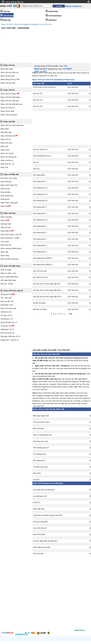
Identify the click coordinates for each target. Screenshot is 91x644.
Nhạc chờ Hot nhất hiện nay (11, 84)
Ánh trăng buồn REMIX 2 (43, 245)
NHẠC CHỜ (6, 6)
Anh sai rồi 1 (38, 74)
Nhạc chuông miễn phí (15, 2)
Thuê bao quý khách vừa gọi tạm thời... (48, 497)
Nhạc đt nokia (6, 250)
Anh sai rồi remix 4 (40, 130)
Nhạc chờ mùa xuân (8, 288)
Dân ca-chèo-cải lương (9, 239)
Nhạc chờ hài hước (8, 116)
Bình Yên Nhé (38, 410)
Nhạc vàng (5, 236)
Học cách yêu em (40, 509)
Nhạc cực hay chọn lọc (10, 53)
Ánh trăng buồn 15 (40, 181)
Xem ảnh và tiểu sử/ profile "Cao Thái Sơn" (52, 331)
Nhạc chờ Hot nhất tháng (10, 77)
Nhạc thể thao (6, 162)
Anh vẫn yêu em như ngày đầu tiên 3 (47, 277)
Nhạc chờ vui (6, 119)
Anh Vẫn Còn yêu (40, 251)
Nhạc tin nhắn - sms (8, 253)
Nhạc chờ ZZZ (7, 24)
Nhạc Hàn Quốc (7, 49)
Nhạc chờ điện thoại (12, 246)
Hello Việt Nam (39, 490)
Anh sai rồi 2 (38, 80)
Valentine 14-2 (6, 292)
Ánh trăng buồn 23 (40, 200)
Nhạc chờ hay (9, 45)
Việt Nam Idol (6, 204)
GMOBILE (53, 20)
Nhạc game (5, 179)
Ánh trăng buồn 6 (40, 226)
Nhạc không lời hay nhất (10, 60)
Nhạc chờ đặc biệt (11, 154)
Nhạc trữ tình (6, 208)
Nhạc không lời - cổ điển (10, 218)
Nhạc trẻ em (5, 169)
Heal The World (39, 516)
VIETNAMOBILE (55, 16)
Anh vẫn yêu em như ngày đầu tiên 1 (47, 270)
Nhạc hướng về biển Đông (11, 229)
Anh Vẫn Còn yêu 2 (40, 257)
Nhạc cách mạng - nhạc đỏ (11, 215)
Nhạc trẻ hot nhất (7, 91)
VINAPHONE (8, 16)
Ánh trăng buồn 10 (40, 168)
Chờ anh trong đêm (40, 503)
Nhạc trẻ (4, 201)
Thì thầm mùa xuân (40, 448)
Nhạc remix (5, 130)
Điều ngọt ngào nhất (41, 397)
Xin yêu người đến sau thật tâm (45, 522)
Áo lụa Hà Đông (39, 283)
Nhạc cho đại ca (7, 140)
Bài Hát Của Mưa (40, 289)
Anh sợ (36, 142)
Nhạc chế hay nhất (8, 63)
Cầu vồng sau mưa (40, 423)
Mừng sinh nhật (7, 274)
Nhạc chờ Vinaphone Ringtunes (27, 24)
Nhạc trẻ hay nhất (7, 56)
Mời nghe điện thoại (8, 260)
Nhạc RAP (5, 109)
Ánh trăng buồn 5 (40, 219)
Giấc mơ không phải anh (42, 416)
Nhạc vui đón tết (7, 281)
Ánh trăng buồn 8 (40, 232)
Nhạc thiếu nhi (6, 211)
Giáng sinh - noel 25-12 (10, 320)
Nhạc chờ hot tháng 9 (9, 74)
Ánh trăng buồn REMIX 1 (43, 238)
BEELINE (7, 20)
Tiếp (70, 294)
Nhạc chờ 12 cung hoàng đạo (12, 105)
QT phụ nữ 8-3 (6, 295)
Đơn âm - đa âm (7, 264)
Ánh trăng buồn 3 (40, 206)
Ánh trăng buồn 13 (40, 174)
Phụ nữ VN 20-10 (7, 313)
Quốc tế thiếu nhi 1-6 (9, 302)
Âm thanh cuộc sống (9, 158)
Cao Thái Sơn (46, 24)
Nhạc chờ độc (9, 102)
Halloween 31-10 (7, 310)
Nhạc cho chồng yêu (9, 137)
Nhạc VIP (4, 147)
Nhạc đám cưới (7, 285)
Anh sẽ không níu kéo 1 (42, 136)
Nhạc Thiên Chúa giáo (9, 183)
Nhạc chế (4, 126)
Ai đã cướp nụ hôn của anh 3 (44, 67)
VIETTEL (7, 11)
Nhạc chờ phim (6, 197)
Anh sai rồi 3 (38, 86)
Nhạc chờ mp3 (10, 193)
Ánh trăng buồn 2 (40, 187)
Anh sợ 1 (36, 149)
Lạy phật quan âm (40, 477)
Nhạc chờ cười (6, 123)
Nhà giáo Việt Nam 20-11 (10, 317)
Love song (5, 222)
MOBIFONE (53, 11)
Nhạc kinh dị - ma (7, 144)
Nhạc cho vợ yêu (7, 133)
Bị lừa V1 (37, 484)
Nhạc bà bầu (5, 172)
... (67, 294)
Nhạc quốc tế (6, 225)
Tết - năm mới (6, 278)
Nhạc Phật (5, 186)
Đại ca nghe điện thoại (9, 257)
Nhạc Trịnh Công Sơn (9, 165)
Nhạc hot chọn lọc (8, 88)
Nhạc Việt (4, 232)
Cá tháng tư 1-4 (7, 299)
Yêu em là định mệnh (41, 403)
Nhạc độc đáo (6, 112)
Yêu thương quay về (41, 429)
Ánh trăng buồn (39, 155)
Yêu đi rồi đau (38, 535)
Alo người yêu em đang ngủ (44, 471)
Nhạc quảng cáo (7, 176)
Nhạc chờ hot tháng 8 (9, 95)
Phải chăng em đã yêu (42, 529)
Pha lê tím (37, 455)
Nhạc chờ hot (9, 70)
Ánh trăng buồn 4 (40, 213)
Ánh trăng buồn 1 (40, 162)
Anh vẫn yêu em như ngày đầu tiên (46, 264)
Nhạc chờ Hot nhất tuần (10, 81)
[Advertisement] (45, 37)
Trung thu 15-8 (6, 306)
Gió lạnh (36, 461)
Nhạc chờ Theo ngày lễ (13, 271)
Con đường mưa (39, 435)
